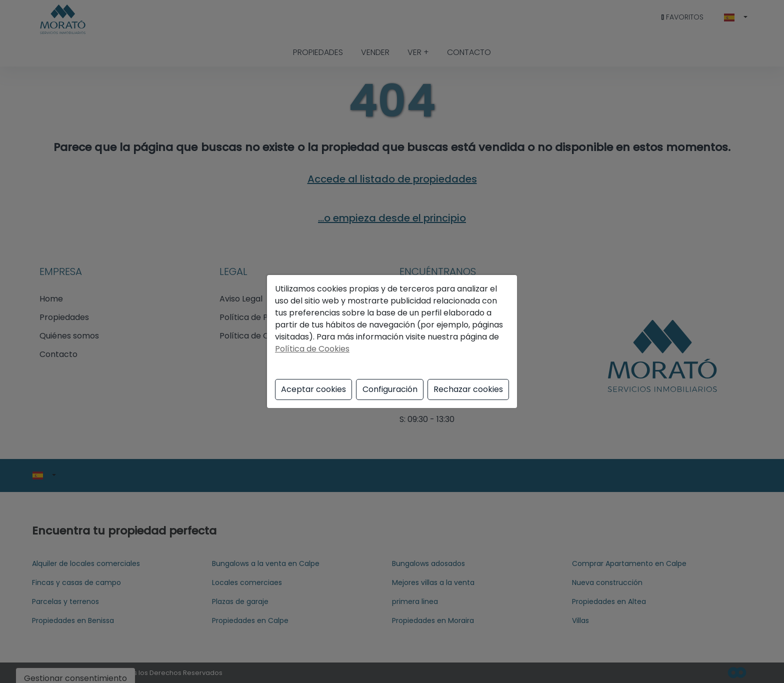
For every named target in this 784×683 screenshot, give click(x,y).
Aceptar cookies (313, 389)
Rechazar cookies (468, 389)
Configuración (390, 389)
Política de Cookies (312, 349)
